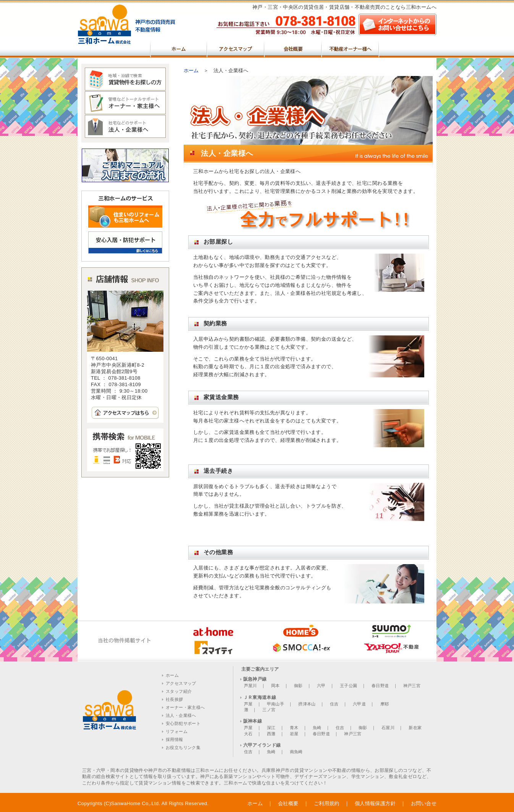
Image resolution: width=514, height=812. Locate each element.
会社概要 (293, 48)
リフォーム (177, 731)
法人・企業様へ (181, 715)
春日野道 (380, 686)
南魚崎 (296, 752)
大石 (248, 734)
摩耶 (385, 704)
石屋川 (388, 728)
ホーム (179, 48)
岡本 (276, 686)
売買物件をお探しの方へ (408, 48)
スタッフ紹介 (179, 691)
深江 (271, 728)
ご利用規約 (327, 803)
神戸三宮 (412, 686)
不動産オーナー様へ (351, 48)
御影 (298, 686)
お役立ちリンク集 (183, 747)
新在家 (415, 728)
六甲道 (359, 704)
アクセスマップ (236, 48)
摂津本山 (307, 704)
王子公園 (348, 686)
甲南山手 (276, 704)
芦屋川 (251, 686)
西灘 (271, 734)
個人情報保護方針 (375, 803)
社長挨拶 (175, 699)
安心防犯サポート (183, 723)
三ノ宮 (269, 710)
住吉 (334, 704)
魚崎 (317, 728)
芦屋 (248, 704)
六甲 (321, 686)
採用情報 (175, 739)
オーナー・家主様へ (185, 707)
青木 (294, 728)
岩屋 (294, 734)
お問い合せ (424, 803)
